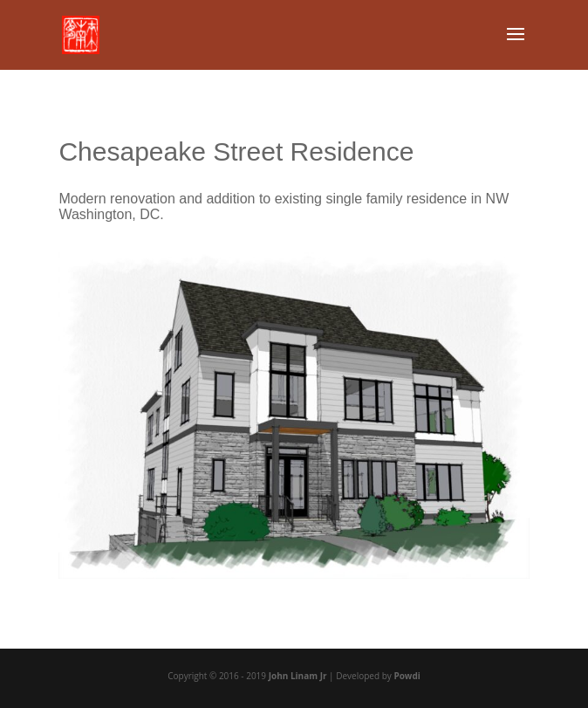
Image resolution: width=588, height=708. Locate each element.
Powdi (407, 676)
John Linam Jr (298, 676)
